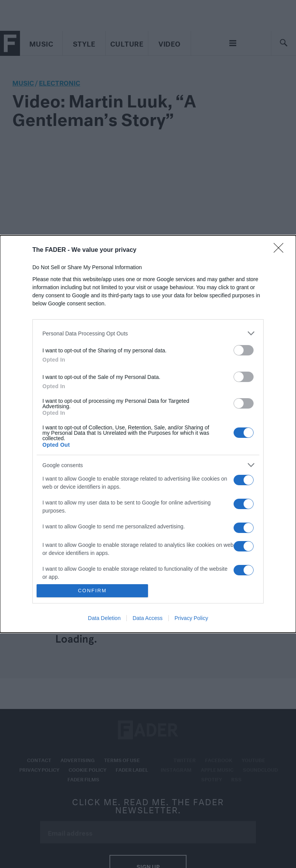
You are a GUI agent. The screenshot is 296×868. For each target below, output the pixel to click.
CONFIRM (92, 591)
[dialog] (148, 434)
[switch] (244, 350)
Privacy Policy (191, 618)
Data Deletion (104, 618)
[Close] (281, 250)
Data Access (148, 618)
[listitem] (148, 333)
